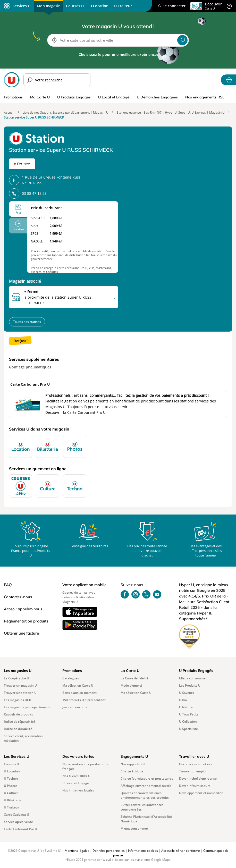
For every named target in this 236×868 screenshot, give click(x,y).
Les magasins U (18, 671)
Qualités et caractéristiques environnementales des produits (145, 795)
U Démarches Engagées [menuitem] (157, 97)
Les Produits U (190, 685)
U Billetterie (13, 800)
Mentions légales (77, 851)
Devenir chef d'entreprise (198, 778)
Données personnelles (109, 851)
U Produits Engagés (196, 671)
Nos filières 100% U (76, 776)
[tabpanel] (73, 237)
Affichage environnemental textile (146, 786)
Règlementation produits (26, 621)
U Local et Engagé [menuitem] (114, 97)
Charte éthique (132, 771)
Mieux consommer (193, 678)
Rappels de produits (18, 714)
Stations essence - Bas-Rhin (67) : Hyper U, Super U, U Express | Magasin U (171, 112)
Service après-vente (18, 822)
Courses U (11, 764)
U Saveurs (187, 693)
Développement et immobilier (201, 793)
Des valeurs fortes (78, 756)
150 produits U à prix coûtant (84, 700)
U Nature (186, 707)
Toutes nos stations (27, 322)
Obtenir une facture (21, 633)
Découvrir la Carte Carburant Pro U (75, 412)
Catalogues (71, 678)
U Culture (11, 793)
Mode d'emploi (131, 685)
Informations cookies (143, 851)
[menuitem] (75, 6)
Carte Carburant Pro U (20, 829)
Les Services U (16, 756)
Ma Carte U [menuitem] (40, 97)
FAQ (8, 585)
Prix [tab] (18, 212)
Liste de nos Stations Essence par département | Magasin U (65, 112)
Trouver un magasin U (20, 685)
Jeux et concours (75, 707)
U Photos (11, 786)
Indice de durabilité (18, 729)
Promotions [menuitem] (13, 97)
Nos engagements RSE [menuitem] (205, 97)
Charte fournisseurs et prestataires (147, 778)
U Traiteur (11, 807)
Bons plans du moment (79, 693)
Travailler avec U (194, 756)
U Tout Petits (189, 714)
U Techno (11, 778)
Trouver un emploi (193, 771)
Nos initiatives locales (78, 790)
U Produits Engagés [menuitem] (74, 97)
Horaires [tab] (18, 229)
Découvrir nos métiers (195, 764)
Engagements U (134, 756)
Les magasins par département (27, 707)
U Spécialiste (188, 729)
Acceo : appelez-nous (23, 609)
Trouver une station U (20, 693)
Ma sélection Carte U (78, 685)
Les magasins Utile (18, 700)
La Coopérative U (16, 678)
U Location (12, 771)
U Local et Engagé (76, 783)
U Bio (183, 700)
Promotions (72, 671)
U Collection (188, 722)
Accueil (9, 112)
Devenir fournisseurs (195, 786)
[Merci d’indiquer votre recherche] (57, 80)
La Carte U (130, 671)
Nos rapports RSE (133, 764)
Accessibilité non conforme (181, 851)
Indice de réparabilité (19, 722)
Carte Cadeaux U (16, 815)
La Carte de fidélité (134, 678)
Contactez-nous (18, 597)
